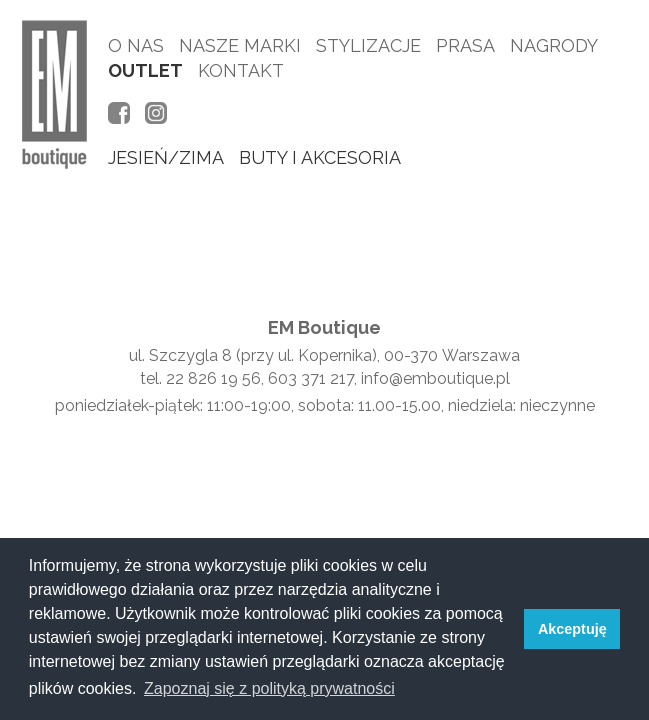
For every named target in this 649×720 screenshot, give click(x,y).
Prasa (465, 45)
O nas (136, 45)
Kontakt (241, 70)
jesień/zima (166, 157)
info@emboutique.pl (435, 378)
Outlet (145, 70)
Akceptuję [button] (572, 629)
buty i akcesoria (320, 157)
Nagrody (554, 45)
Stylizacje (368, 45)
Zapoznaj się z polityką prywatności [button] (269, 688)
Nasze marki (240, 45)
